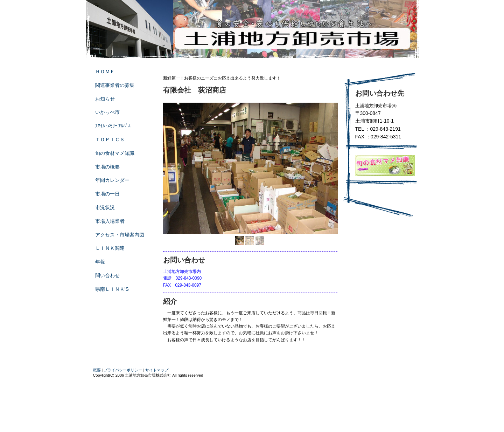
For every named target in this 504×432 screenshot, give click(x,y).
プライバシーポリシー (123, 370)
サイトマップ (157, 370)
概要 (97, 370)
